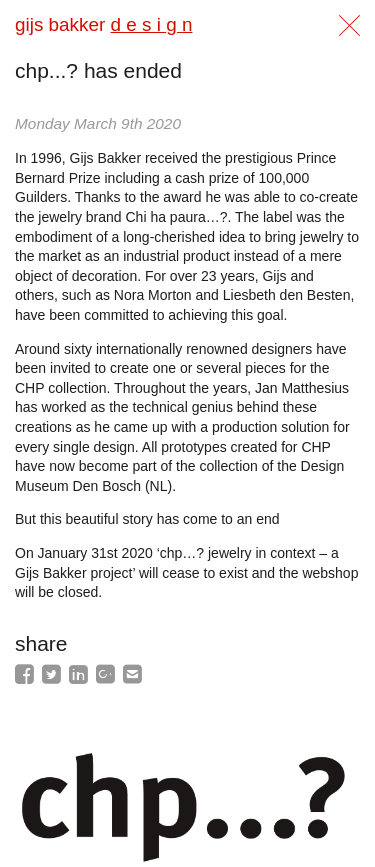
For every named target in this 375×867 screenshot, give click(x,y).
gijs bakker (103, 24)
